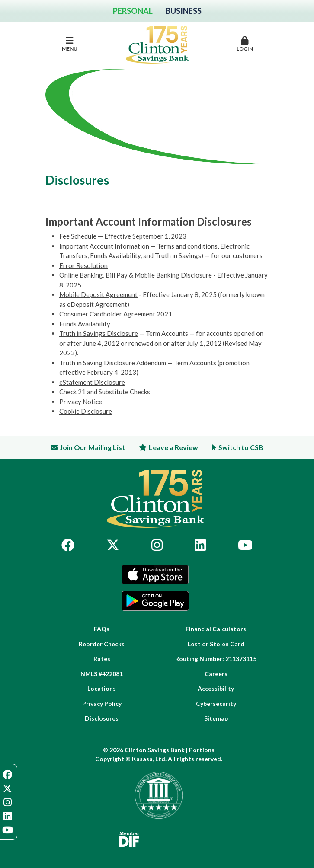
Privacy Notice (81, 402)
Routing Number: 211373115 (216, 659)
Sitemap (216, 718)
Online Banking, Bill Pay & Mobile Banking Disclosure (136, 275)
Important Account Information (104, 246)
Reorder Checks (102, 644)
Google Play (155, 601)
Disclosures (102, 718)
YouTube (245, 545)
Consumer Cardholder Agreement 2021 (116, 314)
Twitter (113, 545)
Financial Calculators (216, 629)
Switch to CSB (241, 447)
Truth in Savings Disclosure (99, 333)
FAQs (102, 629)
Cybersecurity (216, 704)
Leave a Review (173, 447)
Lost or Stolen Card (216, 644)
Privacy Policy (102, 704)
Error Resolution (83, 265)
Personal (133, 11)
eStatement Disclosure (92, 382)
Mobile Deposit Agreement (98, 294)
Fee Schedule (78, 236)
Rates (102, 659)
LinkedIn (200, 545)
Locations (102, 688)
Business (184, 11)
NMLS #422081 (102, 674)
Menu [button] (69, 44)
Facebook (68, 545)
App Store (155, 574)
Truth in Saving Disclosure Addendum (113, 363)
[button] (245, 45)
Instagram (157, 545)
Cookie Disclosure (86, 411)
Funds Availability (85, 324)
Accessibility (216, 688)
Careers (216, 674)
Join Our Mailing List (92, 447)
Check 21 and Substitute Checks (105, 392)
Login (245, 44)
